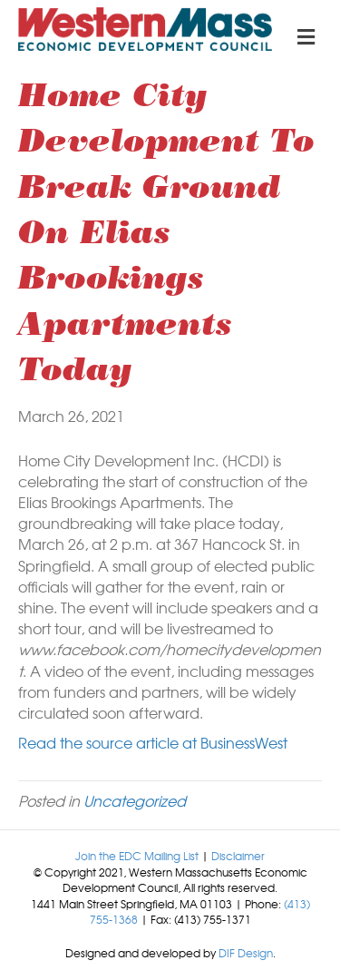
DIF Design (246, 953)
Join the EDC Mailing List (137, 856)
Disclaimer (238, 856)
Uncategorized (135, 800)
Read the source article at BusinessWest (153, 742)
